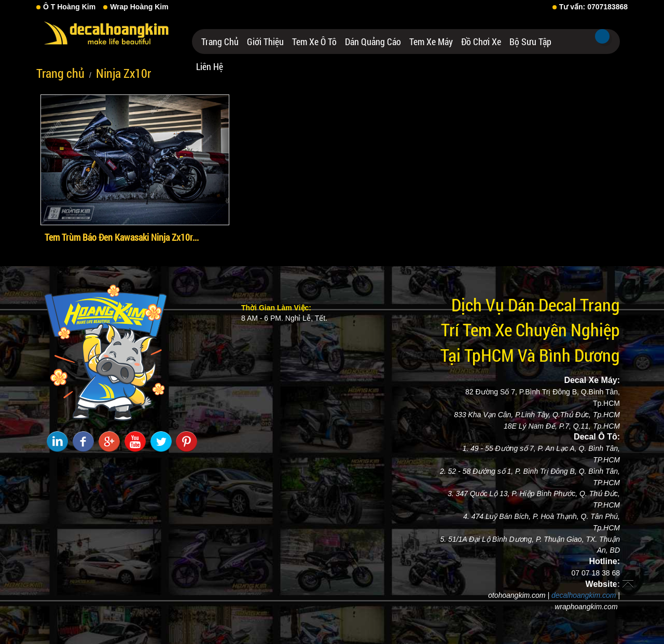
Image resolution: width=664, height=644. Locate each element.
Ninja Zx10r (123, 73)
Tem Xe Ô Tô (314, 42)
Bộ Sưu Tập (530, 42)
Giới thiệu (265, 42)
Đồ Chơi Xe (481, 42)
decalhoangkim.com (584, 595)
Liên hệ (210, 66)
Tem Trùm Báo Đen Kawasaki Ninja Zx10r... (122, 237)
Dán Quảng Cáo (373, 42)
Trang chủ (220, 42)
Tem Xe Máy (431, 42)
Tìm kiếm (602, 36)
